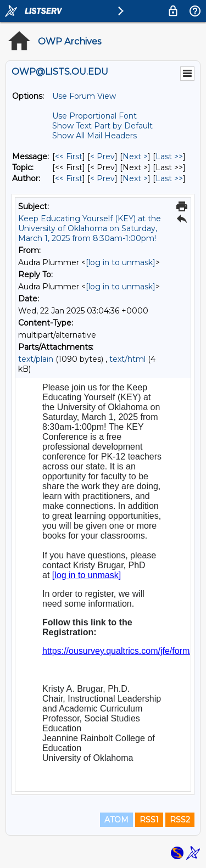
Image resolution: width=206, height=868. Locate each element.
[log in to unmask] (121, 262)
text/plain (36, 359)
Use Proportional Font (94, 116)
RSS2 (180, 820)
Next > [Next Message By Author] (135, 178)
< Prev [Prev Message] (102, 156)
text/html (127, 359)
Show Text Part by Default (102, 126)
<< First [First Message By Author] (69, 178)
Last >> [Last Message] (169, 156)
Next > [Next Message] (135, 156)
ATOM (116, 820)
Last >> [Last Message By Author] (169, 178)
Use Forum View (84, 96)
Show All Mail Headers (94, 136)
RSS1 (149, 820)
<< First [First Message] (69, 156)
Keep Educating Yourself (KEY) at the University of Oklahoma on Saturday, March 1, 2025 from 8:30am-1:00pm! (90, 228)
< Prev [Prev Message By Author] (102, 178)
